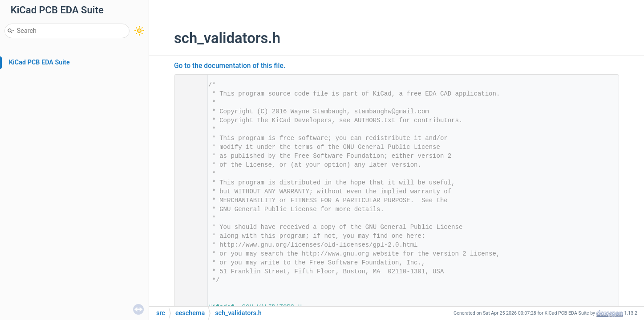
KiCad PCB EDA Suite (39, 62)
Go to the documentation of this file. (230, 66)
